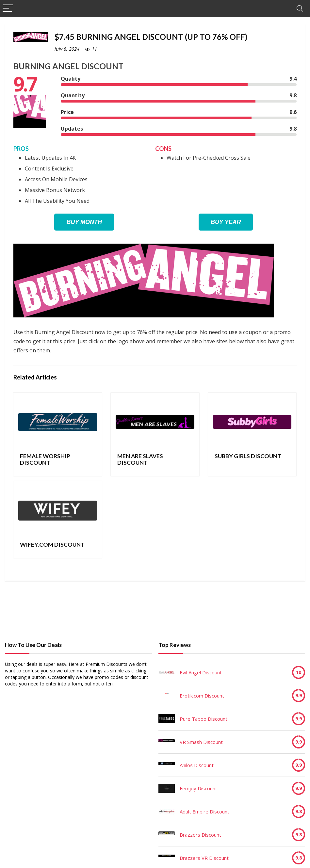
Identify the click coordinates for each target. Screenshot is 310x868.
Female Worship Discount (45, 459)
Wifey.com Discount (52, 545)
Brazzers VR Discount (204, 858)
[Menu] (8, 9)
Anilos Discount (197, 765)
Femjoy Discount (198, 788)
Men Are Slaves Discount (140, 459)
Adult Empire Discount (204, 812)
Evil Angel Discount (201, 672)
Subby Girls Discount (248, 456)
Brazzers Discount (200, 835)
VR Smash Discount (201, 742)
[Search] (300, 9)
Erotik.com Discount (202, 696)
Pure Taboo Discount (204, 719)
